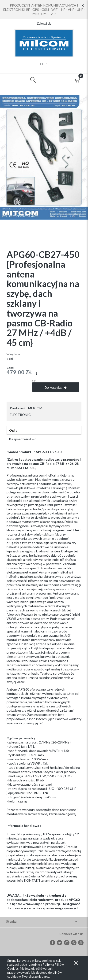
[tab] (44, 430)
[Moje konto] (55, 80)
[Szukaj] (33, 79)
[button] (11, 79)
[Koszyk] (77, 79)
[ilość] (37, 374)
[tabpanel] (44, 680)
